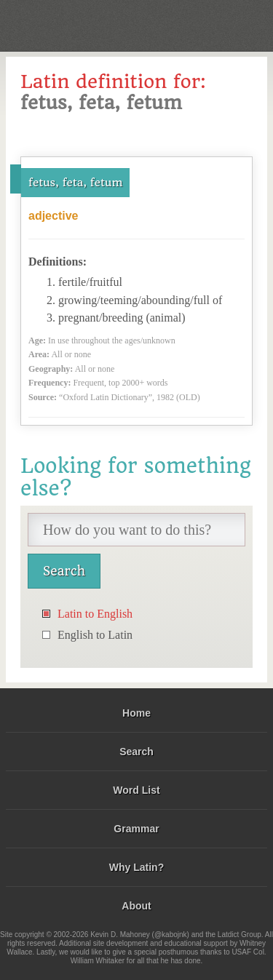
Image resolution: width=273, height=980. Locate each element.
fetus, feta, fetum (75, 183)
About (136, 906)
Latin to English (95, 614)
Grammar (136, 829)
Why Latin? (136, 867)
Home (136, 713)
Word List (136, 790)
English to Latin (95, 635)
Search (136, 752)
